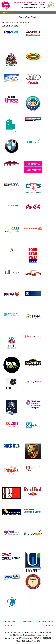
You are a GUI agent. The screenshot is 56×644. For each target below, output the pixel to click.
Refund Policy (27, 621)
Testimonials (49, 625)
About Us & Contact (9, 621)
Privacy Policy (7, 625)
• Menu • (5, 12)
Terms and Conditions (46, 621)
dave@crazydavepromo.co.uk (23, 2)
